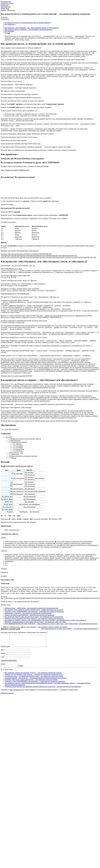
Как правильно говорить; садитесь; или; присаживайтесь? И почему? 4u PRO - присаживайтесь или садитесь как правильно (45, 620)
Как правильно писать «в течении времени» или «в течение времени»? (28, 23)
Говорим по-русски (7, 3)
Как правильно (6, 7)
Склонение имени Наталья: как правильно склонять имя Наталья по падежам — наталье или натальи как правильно (43, 689)
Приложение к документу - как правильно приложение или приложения (28, 613)
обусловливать (9, 31)
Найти (21, 668)
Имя (3, 652)
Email (3, 656)
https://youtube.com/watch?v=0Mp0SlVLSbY (15, 170)
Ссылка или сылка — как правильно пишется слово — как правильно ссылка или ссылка (34, 678)
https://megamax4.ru (16, 692)
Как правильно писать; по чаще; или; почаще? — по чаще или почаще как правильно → (70, 629)
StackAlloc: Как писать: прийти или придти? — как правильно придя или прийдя (31, 682)
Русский (7, 33)
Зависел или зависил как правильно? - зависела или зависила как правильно (29, 615)
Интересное (5, 5)
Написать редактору (7, 695)
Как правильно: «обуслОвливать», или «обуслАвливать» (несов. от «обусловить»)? (32, 28)
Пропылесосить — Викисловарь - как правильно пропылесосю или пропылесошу (31, 608)
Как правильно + (10, 24)
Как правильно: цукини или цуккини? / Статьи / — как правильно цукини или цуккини (33, 675)
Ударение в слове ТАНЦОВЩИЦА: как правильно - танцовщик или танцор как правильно (34, 612)
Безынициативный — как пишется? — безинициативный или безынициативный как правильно (36, 680)
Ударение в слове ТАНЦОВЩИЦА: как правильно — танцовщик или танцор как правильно (35, 684)
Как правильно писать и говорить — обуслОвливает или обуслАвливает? (29, 30)
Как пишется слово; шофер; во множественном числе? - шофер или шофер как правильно (34, 610)
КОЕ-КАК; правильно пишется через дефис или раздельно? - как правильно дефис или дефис (35, 622)
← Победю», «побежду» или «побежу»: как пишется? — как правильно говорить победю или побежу (34, 627)
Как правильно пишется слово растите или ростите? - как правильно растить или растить (34, 617)
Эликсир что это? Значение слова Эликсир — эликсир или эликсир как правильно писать (34, 677)
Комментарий (5, 649)
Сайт (2, 659)
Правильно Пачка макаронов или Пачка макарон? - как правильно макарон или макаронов (34, 618)
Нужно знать (5, 8)
